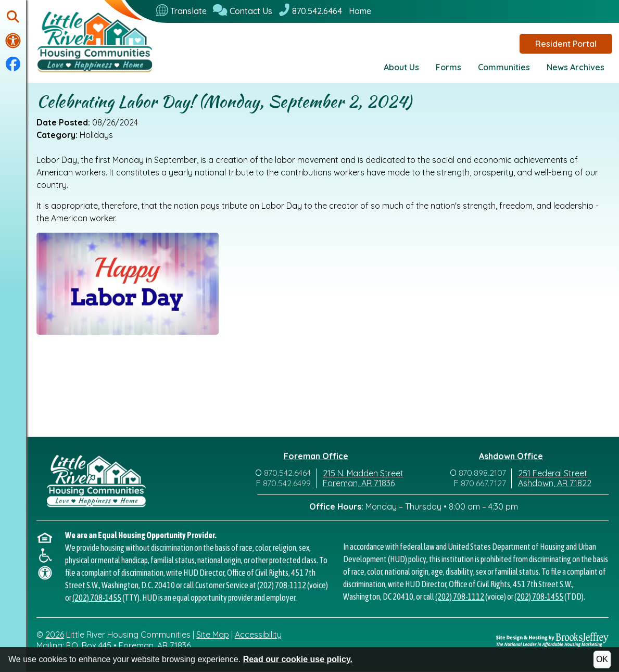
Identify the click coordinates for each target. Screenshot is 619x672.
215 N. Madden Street (363, 473)
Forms (449, 67)
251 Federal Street (553, 473)
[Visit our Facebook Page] (13, 65)
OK (602, 659)
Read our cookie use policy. (298, 659)
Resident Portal (566, 44)
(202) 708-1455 (97, 598)
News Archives (576, 67)
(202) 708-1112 (282, 585)
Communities (504, 67)
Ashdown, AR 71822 (555, 483)
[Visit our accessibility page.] (13, 41)
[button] (13, 17)
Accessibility (258, 635)
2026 (55, 635)
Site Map (213, 635)
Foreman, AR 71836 (359, 483)
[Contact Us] (243, 11)
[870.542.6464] (310, 11)
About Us (401, 67)
